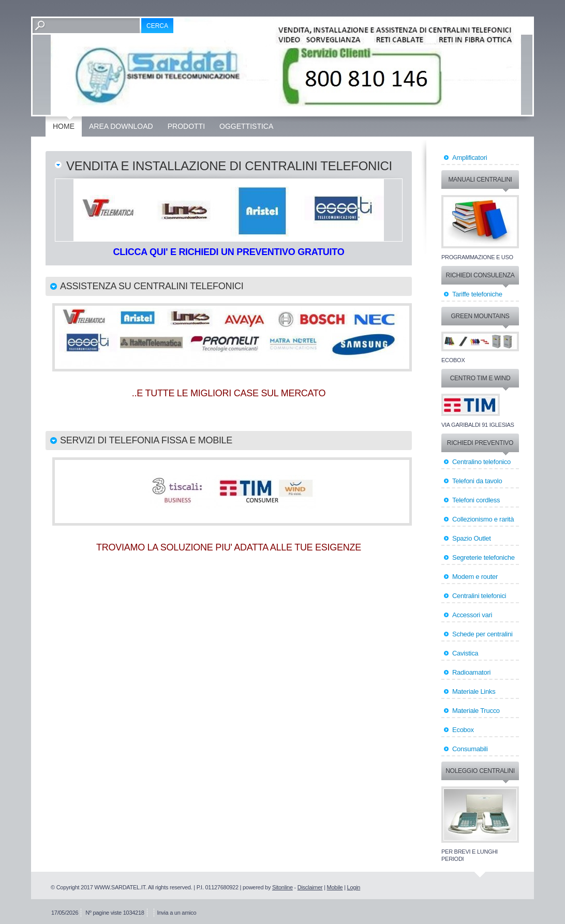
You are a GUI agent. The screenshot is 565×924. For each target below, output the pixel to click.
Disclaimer (310, 887)
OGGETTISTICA (246, 126)
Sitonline (282, 887)
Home (64, 126)
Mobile (335, 887)
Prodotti (186, 126)
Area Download (121, 126)
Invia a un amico (176, 913)
